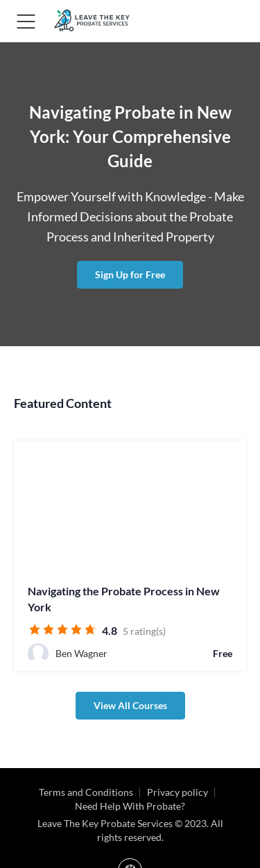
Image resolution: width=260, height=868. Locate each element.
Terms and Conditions (86, 792)
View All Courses (130, 705)
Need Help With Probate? (130, 806)
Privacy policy (177, 792)
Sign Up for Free (130, 274)
